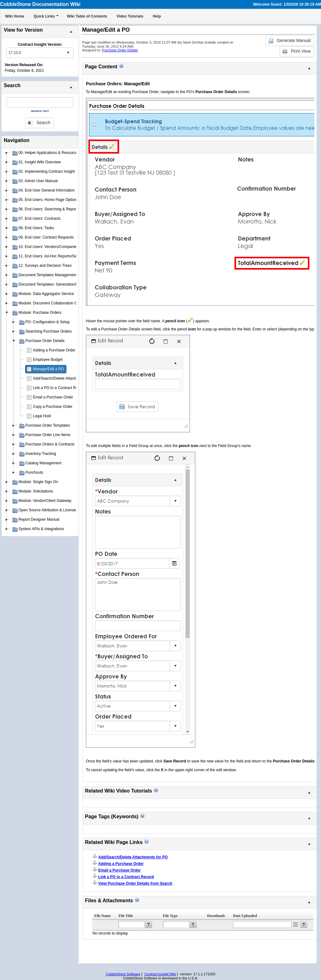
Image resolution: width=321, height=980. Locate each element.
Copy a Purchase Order (53, 407)
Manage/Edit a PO (48, 369)
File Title (126, 916)
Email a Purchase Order (53, 397)
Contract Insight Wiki (160, 974)
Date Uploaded (245, 916)
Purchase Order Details (120, 50)
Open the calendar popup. (296, 925)
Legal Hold (42, 416)
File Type (170, 916)
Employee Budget (48, 360)
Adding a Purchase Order (54, 350)
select (68, 53)
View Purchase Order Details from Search (135, 883)
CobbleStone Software (123, 974)
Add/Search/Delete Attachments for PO (66, 378)
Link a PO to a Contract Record (59, 388)
